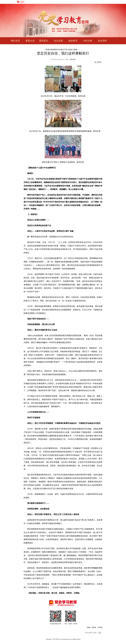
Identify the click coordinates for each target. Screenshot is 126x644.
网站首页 (15, 41)
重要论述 (30, 41)
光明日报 (73, 59)
